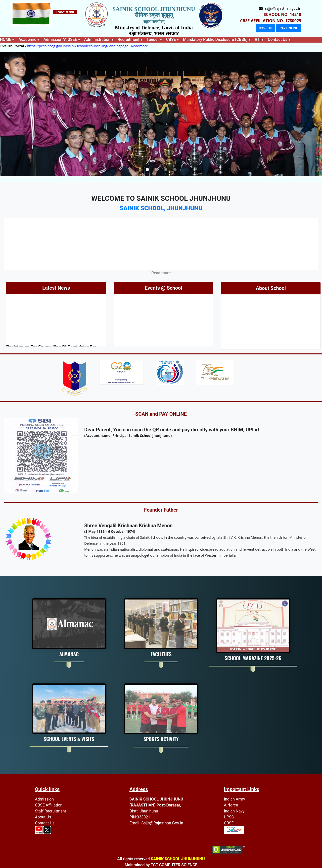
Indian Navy (234, 811)
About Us (43, 817)
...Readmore (145, 46)
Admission (45, 799)
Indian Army (235, 799)
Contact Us (45, 823)
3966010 (266, 28)
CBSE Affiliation (49, 805)
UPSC (229, 817)
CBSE (229, 823)
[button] (7, 114)
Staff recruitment (51, 811)
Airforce (231, 805)
